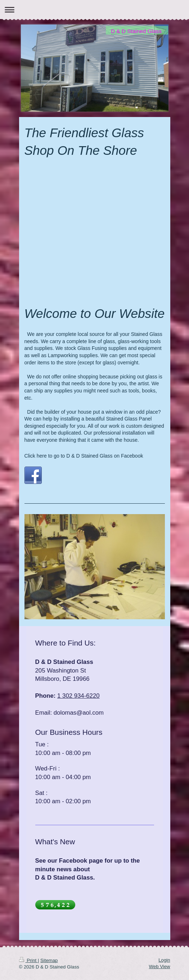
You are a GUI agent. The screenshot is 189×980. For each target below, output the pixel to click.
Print (28, 960)
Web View (160, 966)
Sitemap (49, 960)
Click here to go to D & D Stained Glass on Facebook (84, 456)
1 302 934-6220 (78, 696)
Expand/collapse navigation (94, 10)
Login (164, 960)
